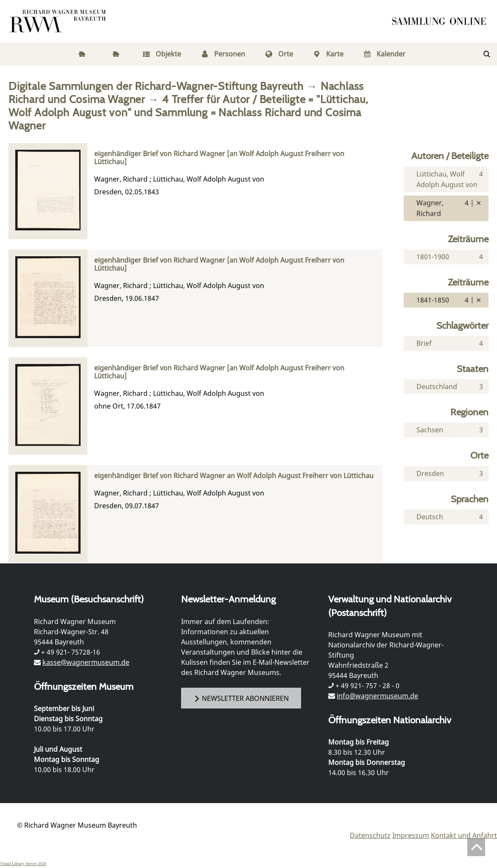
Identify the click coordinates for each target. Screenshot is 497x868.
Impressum (411, 835)
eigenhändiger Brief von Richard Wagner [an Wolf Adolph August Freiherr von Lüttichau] (219, 158)
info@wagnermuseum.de (377, 696)
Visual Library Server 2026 (23, 864)
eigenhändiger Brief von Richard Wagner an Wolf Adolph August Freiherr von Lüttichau (234, 476)
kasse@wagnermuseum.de (86, 662)
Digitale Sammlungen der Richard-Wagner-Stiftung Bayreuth (156, 86)
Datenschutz (370, 835)
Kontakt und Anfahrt (464, 835)
